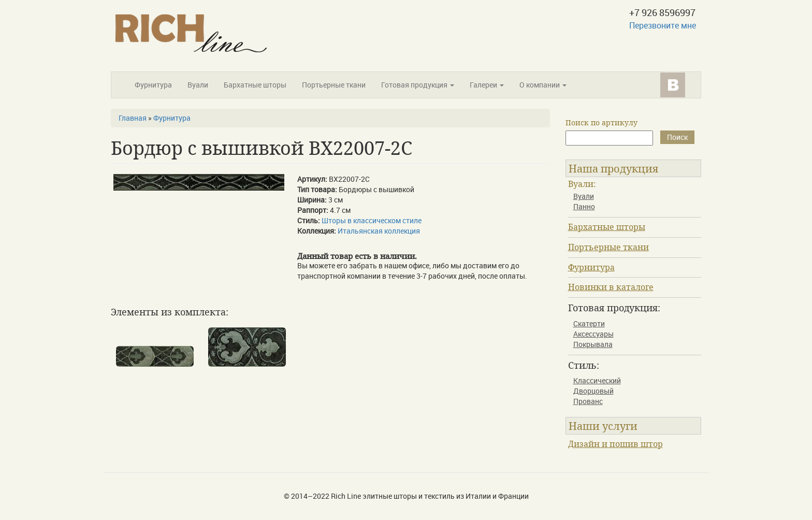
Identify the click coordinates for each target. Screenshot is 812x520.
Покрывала (593, 344)
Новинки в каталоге (611, 287)
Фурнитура (153, 85)
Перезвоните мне (663, 25)
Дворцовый (593, 391)
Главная (133, 118)
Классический (597, 380)
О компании (543, 85)
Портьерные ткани (334, 85)
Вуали (198, 85)
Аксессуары (593, 334)
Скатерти (589, 323)
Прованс (588, 401)
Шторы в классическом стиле (372, 220)
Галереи (487, 85)
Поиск (677, 137)
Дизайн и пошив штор (615, 444)
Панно (584, 206)
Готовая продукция (418, 85)
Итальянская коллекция (379, 231)
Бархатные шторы (255, 85)
